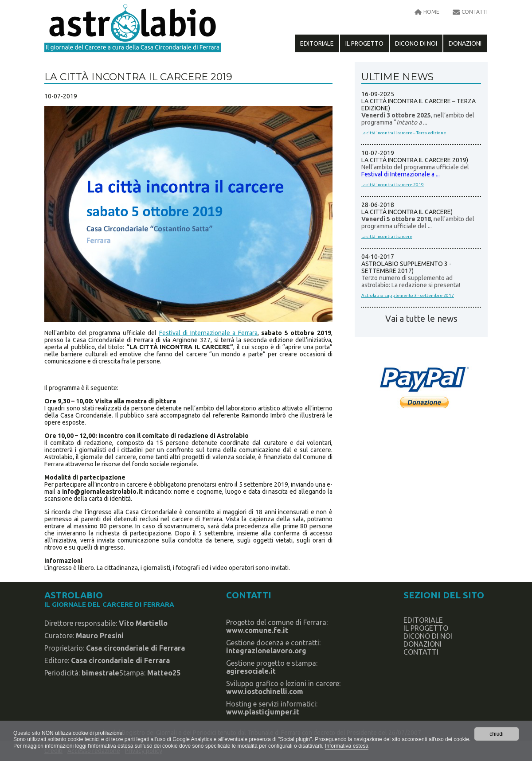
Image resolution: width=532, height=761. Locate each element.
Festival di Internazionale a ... (401, 174)
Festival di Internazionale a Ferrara (208, 333)
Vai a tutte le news (421, 319)
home (431, 12)
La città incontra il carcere (387, 236)
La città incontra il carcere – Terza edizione (404, 133)
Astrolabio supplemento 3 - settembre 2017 (408, 295)
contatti (475, 12)
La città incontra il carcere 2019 (393, 185)
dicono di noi (416, 43)
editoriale (317, 43)
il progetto (364, 43)
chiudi (496, 734)
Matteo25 (164, 673)
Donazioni (465, 43)
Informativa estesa (347, 746)
